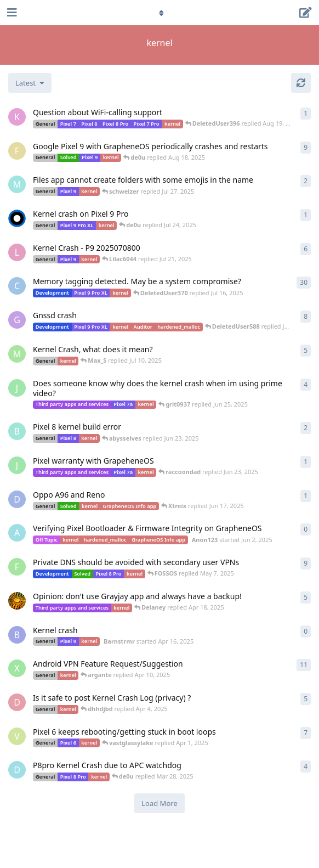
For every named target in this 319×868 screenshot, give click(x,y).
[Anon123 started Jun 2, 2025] (17, 533)
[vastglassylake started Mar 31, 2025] (17, 736)
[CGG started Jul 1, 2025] (17, 286)
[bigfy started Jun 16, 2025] (17, 431)
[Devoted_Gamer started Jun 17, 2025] (17, 499)
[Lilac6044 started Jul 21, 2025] (17, 252)
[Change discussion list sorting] (30, 83)
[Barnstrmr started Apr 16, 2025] (17, 635)
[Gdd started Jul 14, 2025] (17, 320)
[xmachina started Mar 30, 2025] (17, 668)
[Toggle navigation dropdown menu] (160, 13)
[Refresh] (301, 83)
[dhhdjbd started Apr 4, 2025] (17, 702)
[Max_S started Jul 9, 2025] (17, 354)
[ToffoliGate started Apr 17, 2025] (17, 601)
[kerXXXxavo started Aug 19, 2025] (17, 117)
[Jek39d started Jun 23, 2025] (17, 465)
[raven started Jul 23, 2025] (17, 218)
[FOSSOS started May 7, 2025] (17, 567)
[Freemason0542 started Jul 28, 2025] (17, 151)
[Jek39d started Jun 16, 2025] (17, 388)
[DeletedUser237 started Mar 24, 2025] (17, 770)
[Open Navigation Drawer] (11, 13)
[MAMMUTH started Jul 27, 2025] (17, 184)
